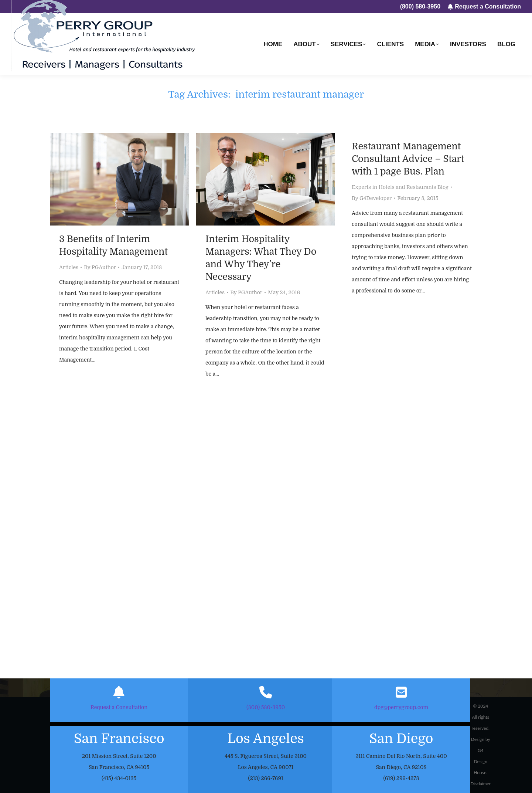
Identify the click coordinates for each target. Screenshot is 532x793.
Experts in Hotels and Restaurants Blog (400, 187)
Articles (69, 267)
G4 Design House (480, 761)
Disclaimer (480, 784)
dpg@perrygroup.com (401, 707)
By (100, 267)
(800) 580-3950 (266, 707)
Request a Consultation (119, 707)
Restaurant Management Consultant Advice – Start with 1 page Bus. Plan (408, 159)
